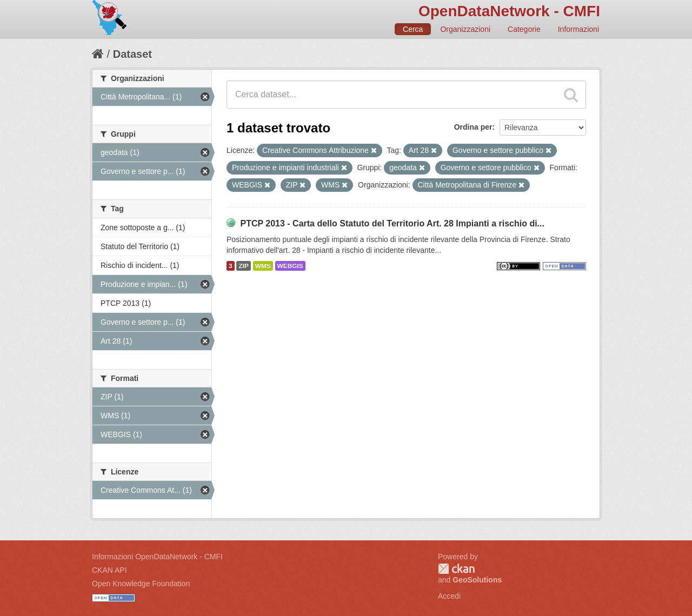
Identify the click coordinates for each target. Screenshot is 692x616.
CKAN (456, 569)
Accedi (449, 596)
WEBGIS (290, 266)
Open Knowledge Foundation (141, 584)
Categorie (524, 29)
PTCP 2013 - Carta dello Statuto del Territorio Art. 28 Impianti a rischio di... (392, 223)
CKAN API (109, 570)
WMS (263, 266)
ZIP (243, 266)
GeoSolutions (477, 580)
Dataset (132, 54)
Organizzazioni (465, 29)
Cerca (413, 29)
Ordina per (473, 127)
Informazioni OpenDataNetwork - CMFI (157, 557)
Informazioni (578, 29)
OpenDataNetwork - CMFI (509, 11)
